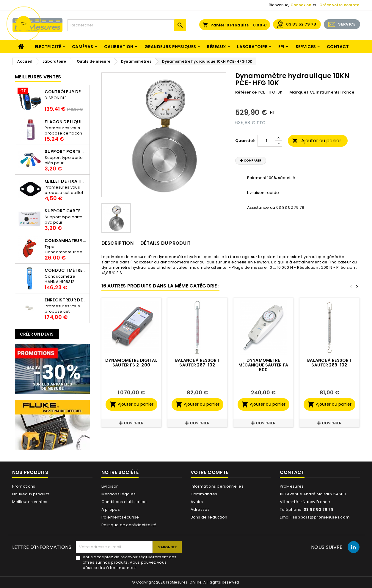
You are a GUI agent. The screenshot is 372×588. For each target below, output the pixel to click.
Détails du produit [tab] (165, 243)
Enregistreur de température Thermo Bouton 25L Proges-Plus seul (66, 300)
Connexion (301, 5)
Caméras (83, 47)
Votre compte (210, 472)
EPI (281, 47)
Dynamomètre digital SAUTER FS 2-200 (131, 363)
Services (306, 47)
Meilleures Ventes (38, 77)
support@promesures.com (321, 517)
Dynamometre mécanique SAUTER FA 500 (263, 365)
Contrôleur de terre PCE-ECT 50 (66, 92)
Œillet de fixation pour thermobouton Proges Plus (66, 181)
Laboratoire (252, 47)
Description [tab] (117, 243)
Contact (338, 47)
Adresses (200, 509)
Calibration (119, 47)
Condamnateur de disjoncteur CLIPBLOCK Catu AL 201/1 (66, 241)
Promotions (24, 486)
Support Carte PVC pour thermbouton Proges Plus (66, 211)
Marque (298, 92)
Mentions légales (119, 494)
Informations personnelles (217, 486)
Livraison (110, 486)
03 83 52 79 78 (301, 24)
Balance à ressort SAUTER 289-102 (329, 363)
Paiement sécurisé (120, 517)
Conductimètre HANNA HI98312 (66, 270)
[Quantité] (266, 141)
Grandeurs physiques (170, 47)
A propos (111, 509)
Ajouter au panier (317, 141)
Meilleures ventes (30, 502)
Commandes (204, 494)
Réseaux (216, 47)
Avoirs (197, 502)
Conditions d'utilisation (124, 502)
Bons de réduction (209, 517)
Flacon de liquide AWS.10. (66, 122)
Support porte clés (66, 151)
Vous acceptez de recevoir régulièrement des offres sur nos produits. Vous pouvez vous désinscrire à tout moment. (130, 562)
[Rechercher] (127, 25)
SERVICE (347, 24)
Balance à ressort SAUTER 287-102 (197, 363)
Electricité (48, 47)
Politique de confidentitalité (129, 525)
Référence (246, 92)
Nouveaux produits (31, 494)
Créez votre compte (339, 5)
